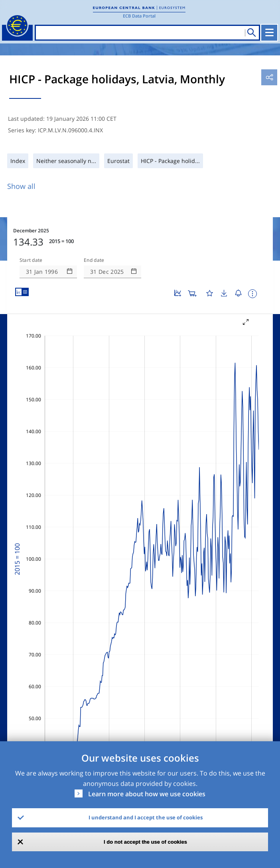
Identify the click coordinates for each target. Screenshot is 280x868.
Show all (21, 186)
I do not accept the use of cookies (145, 842)
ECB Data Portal (139, 16)
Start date (31, 260)
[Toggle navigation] (269, 33)
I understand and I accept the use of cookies (146, 817)
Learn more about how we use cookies (147, 794)
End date (94, 260)
